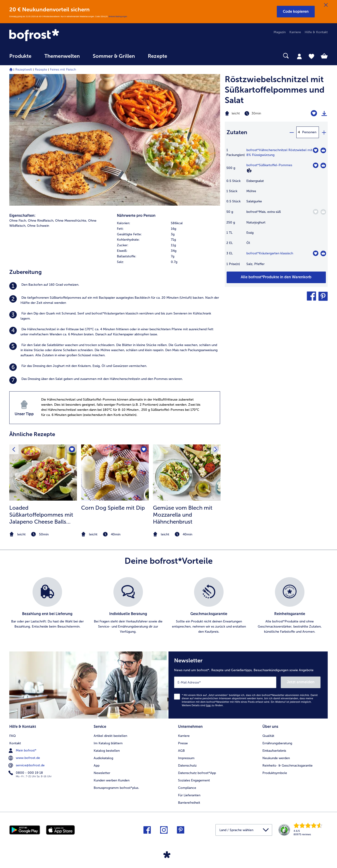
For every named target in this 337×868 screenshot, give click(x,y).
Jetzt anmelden (301, 682)
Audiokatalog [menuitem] (103, 758)
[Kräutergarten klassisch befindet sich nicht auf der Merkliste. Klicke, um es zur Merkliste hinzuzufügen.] (316, 253)
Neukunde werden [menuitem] (276, 758)
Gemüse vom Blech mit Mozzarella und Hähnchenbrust (183, 515)
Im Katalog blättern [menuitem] (108, 743)
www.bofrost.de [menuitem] (25, 758)
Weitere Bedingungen (118, 16)
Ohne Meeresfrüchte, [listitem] (71, 221)
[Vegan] (249, 170)
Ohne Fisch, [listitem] (18, 221)
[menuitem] (20, 58)
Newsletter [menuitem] (102, 773)
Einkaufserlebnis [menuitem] (274, 751)
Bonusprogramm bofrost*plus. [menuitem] (116, 788)
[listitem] (115, 286)
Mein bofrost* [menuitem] (23, 751)
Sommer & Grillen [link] (114, 56)
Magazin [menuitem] (280, 32)
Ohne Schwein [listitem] (38, 226)
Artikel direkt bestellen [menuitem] (110, 736)
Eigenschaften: (22, 215)
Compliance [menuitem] (187, 788)
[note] (43, 534)
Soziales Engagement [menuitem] (194, 780)
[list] (168, 606)
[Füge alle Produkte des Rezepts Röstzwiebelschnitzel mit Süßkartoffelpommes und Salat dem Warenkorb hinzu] (276, 277)
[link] (57, 36)
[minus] (291, 132)
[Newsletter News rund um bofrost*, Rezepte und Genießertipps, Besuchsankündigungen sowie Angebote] (248, 685)
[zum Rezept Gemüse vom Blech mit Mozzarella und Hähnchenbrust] (187, 473)
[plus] (324, 132)
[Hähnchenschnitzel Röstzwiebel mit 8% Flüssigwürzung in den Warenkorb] (323, 150)
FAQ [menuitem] (13, 736)
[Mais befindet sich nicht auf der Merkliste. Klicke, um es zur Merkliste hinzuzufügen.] (316, 212)
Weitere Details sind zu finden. (203, 705)
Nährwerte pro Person (136, 215)
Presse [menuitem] (183, 743)
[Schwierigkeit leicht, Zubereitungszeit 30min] (258, 113)
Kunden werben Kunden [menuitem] (112, 780)
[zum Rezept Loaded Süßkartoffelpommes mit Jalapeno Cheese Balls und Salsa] (43, 473)
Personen (309, 132)
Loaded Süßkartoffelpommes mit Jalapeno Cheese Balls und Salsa (41, 515)
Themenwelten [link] (62, 56)
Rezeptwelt (24, 70)
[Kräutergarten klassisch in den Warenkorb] (323, 253)
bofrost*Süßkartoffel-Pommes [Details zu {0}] (269, 165)
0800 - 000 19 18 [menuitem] (26, 773)
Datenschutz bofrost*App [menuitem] (197, 773)
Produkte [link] (20, 56)
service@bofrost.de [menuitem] (27, 765)
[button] (296, 12)
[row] (168, 223)
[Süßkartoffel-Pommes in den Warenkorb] (323, 165)
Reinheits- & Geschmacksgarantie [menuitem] (287, 766)
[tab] (299, 56)
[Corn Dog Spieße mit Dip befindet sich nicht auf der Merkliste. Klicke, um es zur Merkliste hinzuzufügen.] (144, 449)
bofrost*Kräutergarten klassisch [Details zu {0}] (270, 253)
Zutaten (237, 132)
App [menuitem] (97, 766)
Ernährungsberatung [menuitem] (277, 743)
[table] (276, 209)
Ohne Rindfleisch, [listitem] (41, 221)
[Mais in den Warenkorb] (323, 212)
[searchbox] (183, 56)
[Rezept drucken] (324, 113)
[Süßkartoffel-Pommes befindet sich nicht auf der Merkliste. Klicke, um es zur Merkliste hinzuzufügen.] (316, 165)
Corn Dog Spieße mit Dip (113, 508)
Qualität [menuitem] (268, 736)
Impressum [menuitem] (186, 758)
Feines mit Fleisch (63, 70)
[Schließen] (326, 5)
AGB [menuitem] (181, 751)
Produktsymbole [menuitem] (275, 773)
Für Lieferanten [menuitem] (189, 795)
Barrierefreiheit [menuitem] (189, 803)
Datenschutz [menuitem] (187, 766)
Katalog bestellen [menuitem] (107, 751)
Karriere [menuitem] (295, 32)
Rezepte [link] (157, 56)
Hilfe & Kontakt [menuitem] (316, 32)
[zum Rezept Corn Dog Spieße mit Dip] (115, 473)
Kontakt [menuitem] (15, 743)
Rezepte (41, 70)
